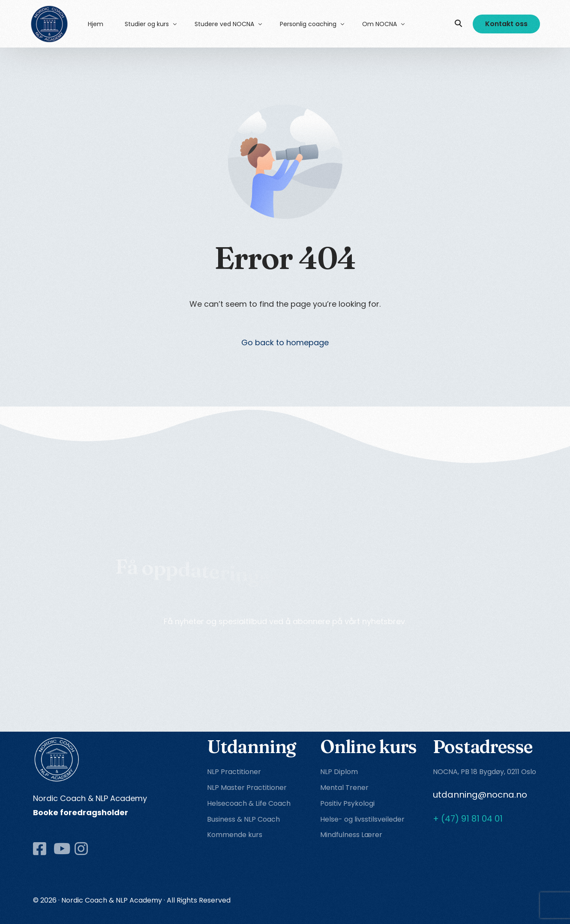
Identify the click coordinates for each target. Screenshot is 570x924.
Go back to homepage (285, 342)
